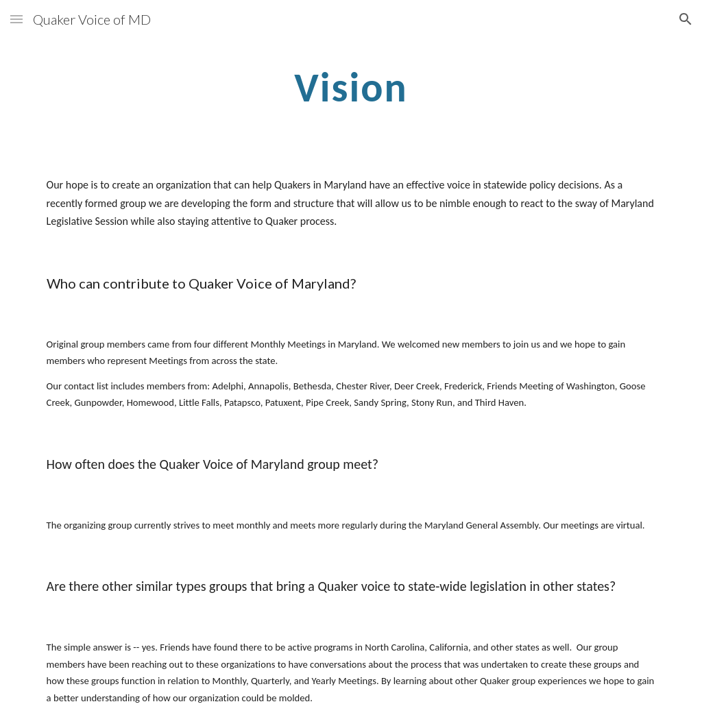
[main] (351, 87)
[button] (16, 19)
